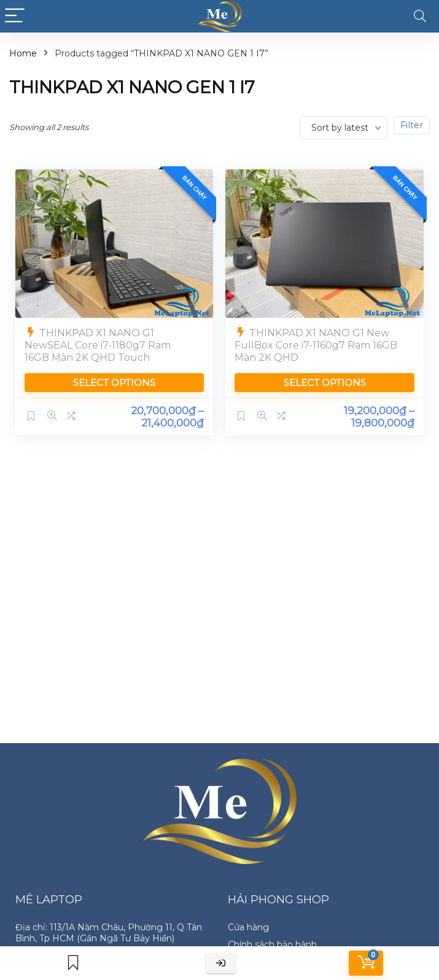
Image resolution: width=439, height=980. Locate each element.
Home (23, 53)
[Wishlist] (73, 963)
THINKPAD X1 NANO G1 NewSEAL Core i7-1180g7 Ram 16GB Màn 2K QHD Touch (98, 345)
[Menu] (15, 16)
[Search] (420, 16)
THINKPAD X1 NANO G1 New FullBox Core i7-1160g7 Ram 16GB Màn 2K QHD (317, 345)
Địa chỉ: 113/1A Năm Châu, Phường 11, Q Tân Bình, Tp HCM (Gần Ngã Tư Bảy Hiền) (109, 933)
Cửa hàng (248, 927)
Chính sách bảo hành (272, 944)
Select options (114, 382)
